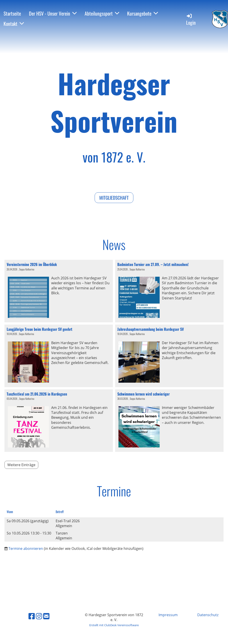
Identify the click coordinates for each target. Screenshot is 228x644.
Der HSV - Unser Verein (53, 13)
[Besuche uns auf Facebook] (32, 616)
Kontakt (14, 24)
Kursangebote (142, 13)
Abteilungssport (102, 13)
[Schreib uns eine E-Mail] (46, 616)
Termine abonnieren (26, 549)
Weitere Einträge (21, 465)
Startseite (12, 13)
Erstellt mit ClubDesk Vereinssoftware (114, 625)
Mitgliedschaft (114, 198)
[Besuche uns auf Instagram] (39, 616)
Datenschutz (208, 615)
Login (191, 19)
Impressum (168, 615)
